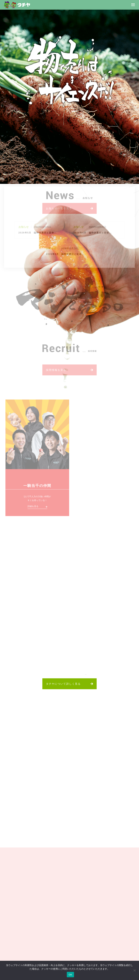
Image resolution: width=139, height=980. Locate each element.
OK (70, 975)
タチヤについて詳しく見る (63, 684)
